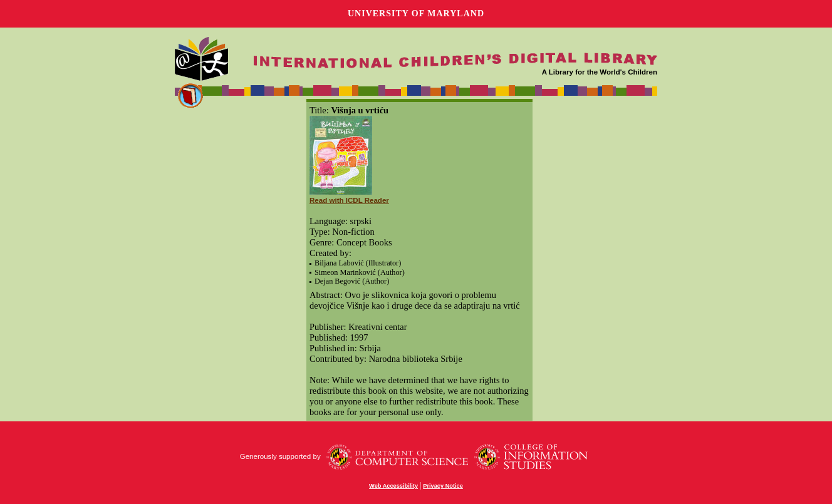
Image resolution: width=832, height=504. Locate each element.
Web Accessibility (393, 486)
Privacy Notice (443, 486)
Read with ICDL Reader (349, 200)
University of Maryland (416, 13)
